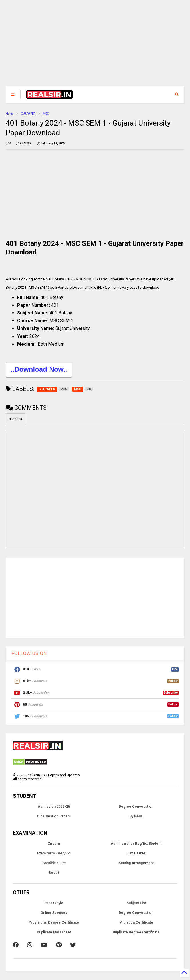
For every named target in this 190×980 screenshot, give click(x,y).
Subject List (136, 903)
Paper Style (54, 903)
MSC (46, 114)
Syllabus (136, 816)
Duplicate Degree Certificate (136, 932)
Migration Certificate (136, 922)
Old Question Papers (54, 816)
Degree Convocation (136, 807)
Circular (54, 844)
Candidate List (54, 863)
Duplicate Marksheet (54, 932)
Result (54, 873)
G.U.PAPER (28, 114)
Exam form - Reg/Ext (54, 853)
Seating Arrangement (136, 863)
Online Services (54, 913)
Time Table (136, 853)
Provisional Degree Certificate (54, 922)
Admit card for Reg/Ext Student (136, 844)
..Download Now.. (39, 370)
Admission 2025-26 (54, 807)
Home (10, 114)
